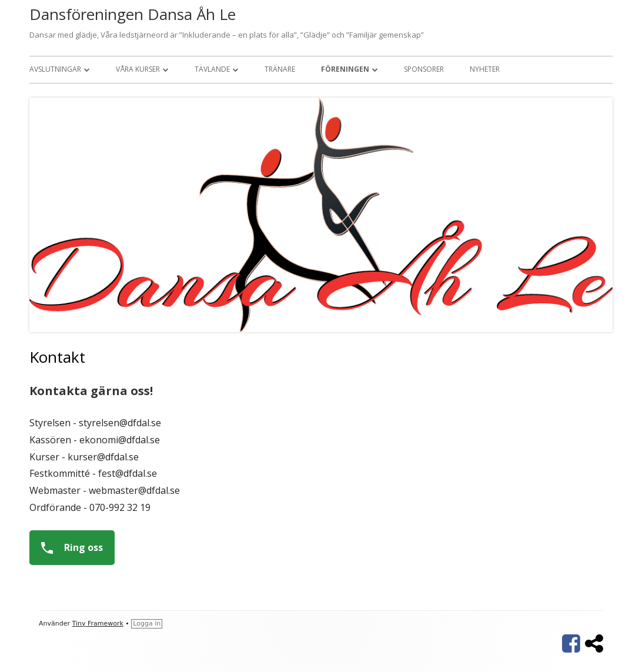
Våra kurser (138, 69)
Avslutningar (55, 69)
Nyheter (485, 69)
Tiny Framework (98, 623)
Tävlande (212, 69)
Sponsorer (424, 69)
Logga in (147, 623)
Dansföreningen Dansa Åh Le (133, 14)
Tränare (280, 69)
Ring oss (68, 548)
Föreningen (345, 69)
